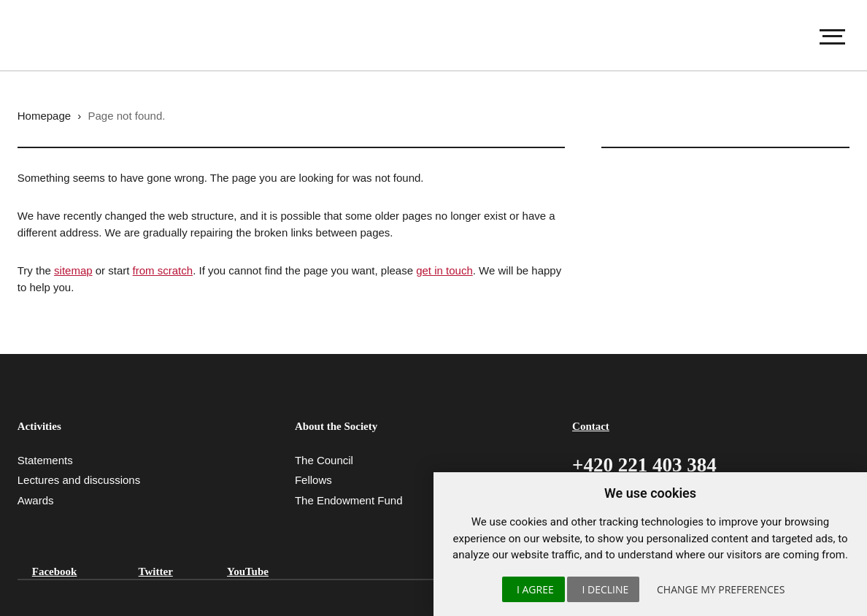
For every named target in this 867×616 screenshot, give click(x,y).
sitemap (73, 270)
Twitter (156, 571)
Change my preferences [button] (721, 589)
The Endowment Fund (349, 500)
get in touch (444, 270)
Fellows (313, 480)
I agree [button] (535, 589)
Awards (36, 500)
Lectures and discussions (79, 480)
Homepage (44, 116)
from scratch (163, 270)
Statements (45, 460)
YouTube (248, 571)
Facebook (55, 571)
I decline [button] (605, 589)
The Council (324, 460)
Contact (591, 426)
